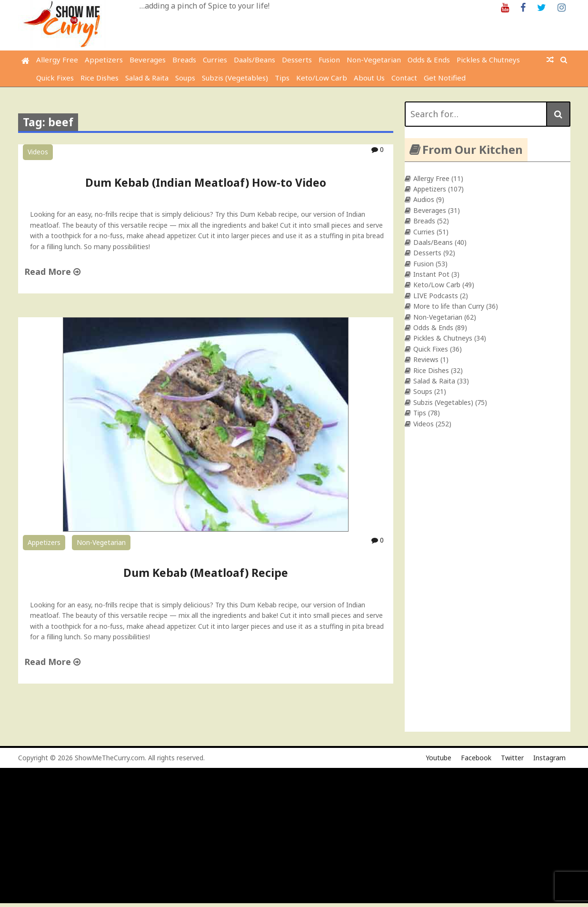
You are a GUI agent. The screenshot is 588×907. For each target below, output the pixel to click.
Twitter (512, 758)
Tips (282, 78)
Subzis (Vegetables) (235, 78)
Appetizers (104, 60)
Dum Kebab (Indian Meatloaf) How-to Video (206, 182)
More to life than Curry (449, 306)
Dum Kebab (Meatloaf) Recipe (206, 573)
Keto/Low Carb (322, 78)
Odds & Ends (429, 60)
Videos (38, 152)
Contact (404, 78)
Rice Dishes (100, 78)
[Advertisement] (288, 836)
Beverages (148, 60)
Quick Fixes (55, 78)
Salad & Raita (147, 78)
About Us (369, 78)
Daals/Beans (254, 60)
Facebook (476, 758)
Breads (184, 60)
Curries (215, 60)
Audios (424, 199)
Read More (52, 272)
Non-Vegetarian (374, 60)
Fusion (329, 60)
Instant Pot (431, 274)
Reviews (426, 359)
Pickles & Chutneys (488, 60)
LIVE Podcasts (436, 296)
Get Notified (445, 78)
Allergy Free (57, 60)
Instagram (549, 758)
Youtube (439, 758)
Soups (185, 78)
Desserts (297, 60)
